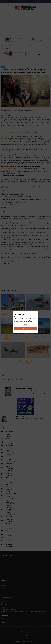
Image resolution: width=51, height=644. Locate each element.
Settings (25, 325)
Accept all (26, 328)
